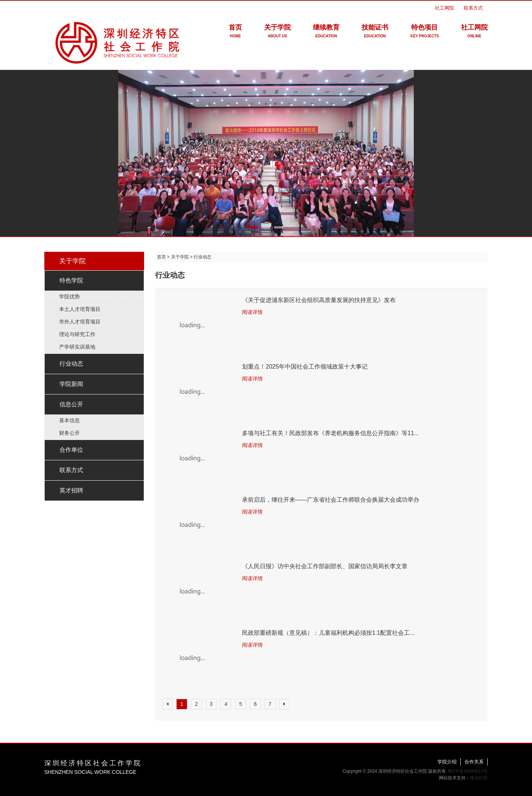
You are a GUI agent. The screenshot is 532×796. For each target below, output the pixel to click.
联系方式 (473, 8)
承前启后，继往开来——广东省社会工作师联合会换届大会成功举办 (331, 500)
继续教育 (326, 32)
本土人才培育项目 (80, 309)
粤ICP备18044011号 (468, 771)
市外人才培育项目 (80, 322)
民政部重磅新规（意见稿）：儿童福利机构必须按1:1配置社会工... (328, 633)
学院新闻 (71, 384)
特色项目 (425, 32)
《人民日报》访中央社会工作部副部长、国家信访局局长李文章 (325, 566)
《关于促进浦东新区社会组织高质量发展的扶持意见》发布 (319, 300)
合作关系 (474, 762)
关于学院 (277, 32)
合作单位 (71, 450)
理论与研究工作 (77, 334)
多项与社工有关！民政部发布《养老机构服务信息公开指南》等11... (330, 433)
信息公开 (71, 404)
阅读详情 (252, 312)
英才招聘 (71, 490)
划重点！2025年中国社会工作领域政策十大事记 (305, 367)
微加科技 (479, 778)
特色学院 (71, 280)
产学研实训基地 (77, 347)
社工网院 (444, 8)
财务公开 (69, 433)
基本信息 (69, 420)
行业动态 (71, 364)
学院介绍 (447, 762)
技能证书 (375, 32)
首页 (235, 32)
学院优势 (69, 297)
